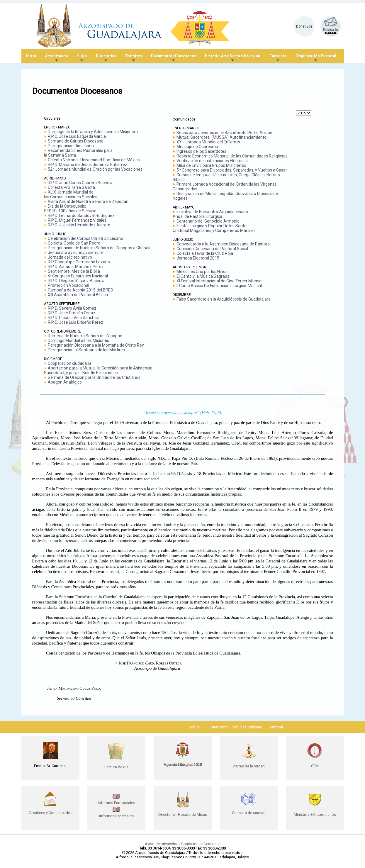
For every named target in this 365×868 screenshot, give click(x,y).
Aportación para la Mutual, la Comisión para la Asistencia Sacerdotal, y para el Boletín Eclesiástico (98, 370)
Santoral (276, 727)
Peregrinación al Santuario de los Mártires (86, 350)
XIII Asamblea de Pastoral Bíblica (78, 295)
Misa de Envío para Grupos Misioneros (211, 165)
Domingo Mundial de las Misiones (78, 340)
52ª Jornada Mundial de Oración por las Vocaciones (95, 169)
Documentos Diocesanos (173, 58)
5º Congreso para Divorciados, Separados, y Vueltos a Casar (232, 170)
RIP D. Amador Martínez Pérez (76, 267)
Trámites (134, 58)
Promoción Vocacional (68, 285)
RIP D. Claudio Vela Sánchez (73, 318)
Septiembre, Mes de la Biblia (74, 271)
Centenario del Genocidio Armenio (208, 221)
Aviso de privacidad (162, 844)
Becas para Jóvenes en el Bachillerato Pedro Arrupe (224, 133)
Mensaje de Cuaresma (197, 147)
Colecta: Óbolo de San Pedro (74, 243)
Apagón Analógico (65, 382)
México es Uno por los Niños (202, 272)
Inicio (31, 56)
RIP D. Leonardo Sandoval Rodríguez (81, 216)
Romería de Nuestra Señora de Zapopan (85, 336)
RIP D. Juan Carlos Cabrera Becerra (80, 183)
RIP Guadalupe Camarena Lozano (79, 262)
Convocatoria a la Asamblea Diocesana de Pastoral (224, 244)
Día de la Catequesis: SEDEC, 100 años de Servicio (70, 208)
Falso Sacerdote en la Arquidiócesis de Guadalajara (224, 299)
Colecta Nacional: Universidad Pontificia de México (94, 160)
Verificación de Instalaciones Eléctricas (212, 161)
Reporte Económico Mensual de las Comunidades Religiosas (232, 156)
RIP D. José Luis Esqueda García (77, 136)
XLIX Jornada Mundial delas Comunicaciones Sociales (71, 194)
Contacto (278, 58)
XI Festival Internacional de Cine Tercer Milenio (219, 281)
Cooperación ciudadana (70, 363)
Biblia (195, 727)
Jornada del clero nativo (70, 257)
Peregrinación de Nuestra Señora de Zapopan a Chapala (100, 248)
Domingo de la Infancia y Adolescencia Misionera (93, 132)
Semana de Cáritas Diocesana (76, 141)
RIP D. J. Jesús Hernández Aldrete (79, 225)
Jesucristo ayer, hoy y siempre (76, 252)
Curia (82, 58)
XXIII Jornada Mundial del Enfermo (208, 142)
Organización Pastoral (316, 58)
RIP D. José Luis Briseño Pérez (75, 322)
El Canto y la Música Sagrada (203, 276)
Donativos (304, 26)
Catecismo (219, 727)
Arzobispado (57, 58)
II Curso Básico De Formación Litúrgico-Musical (219, 286)
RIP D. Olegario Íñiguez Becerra (76, 281)
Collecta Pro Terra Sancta (71, 187)
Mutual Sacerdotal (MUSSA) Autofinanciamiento (221, 137)
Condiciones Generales (201, 844)
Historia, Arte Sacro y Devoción (233, 58)
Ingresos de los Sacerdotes (201, 151)
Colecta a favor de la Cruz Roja (205, 253)
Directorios (106, 58)
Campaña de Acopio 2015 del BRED (80, 290)
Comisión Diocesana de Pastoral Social (212, 249)
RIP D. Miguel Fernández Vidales (77, 220)
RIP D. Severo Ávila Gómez (72, 308)
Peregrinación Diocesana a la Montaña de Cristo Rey (96, 345)
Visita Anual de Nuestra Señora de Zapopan (88, 201)
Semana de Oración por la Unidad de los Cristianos (94, 377)
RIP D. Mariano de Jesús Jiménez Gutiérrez (88, 165)
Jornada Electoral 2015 (198, 258)
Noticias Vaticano (247, 727)
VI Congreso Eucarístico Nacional (78, 276)
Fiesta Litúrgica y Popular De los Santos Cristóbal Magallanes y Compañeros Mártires (214, 228)
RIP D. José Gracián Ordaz (72, 313)
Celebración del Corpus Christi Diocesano (85, 238)
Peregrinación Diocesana (71, 146)
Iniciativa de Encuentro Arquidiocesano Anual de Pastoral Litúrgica (210, 214)
